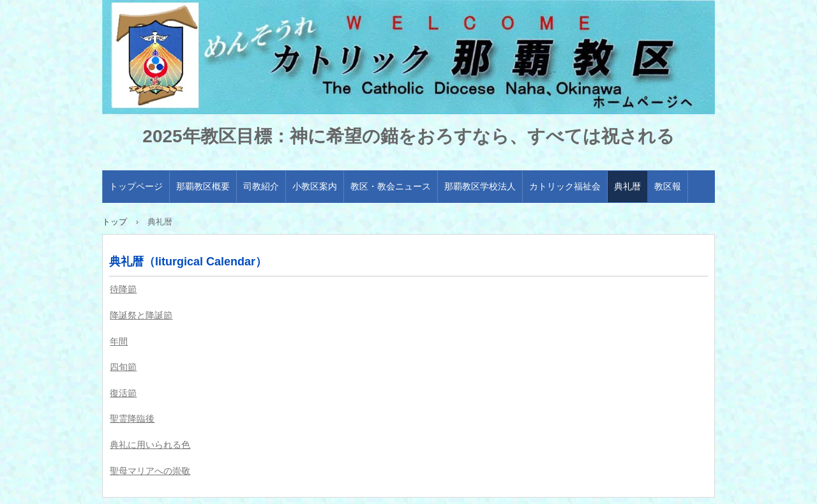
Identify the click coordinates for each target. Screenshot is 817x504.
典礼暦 (627, 186)
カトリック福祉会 (565, 186)
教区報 (668, 186)
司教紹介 (261, 186)
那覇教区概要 (203, 186)
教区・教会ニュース (391, 186)
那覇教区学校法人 (480, 186)
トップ (115, 222)
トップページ (136, 186)
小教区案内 (315, 186)
